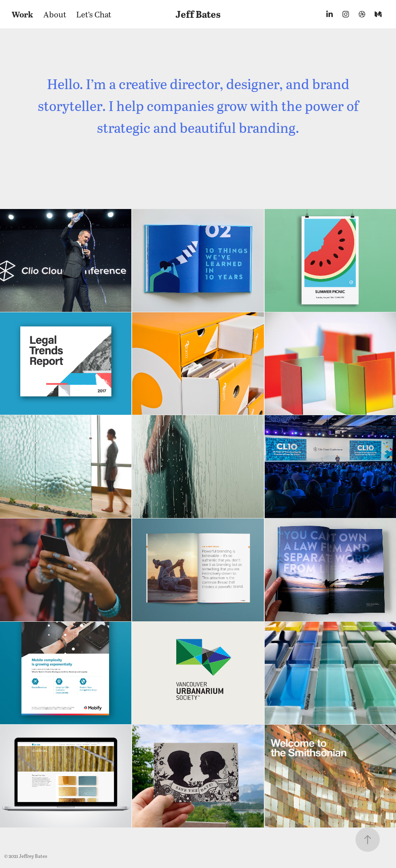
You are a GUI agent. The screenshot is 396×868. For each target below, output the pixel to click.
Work (22, 14)
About (55, 14)
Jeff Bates (198, 14)
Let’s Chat (94, 14)
